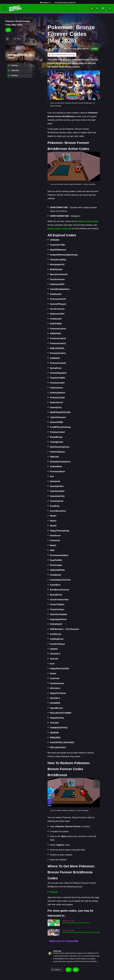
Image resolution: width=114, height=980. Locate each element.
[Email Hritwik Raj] (76, 970)
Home (50, 21)
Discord (54, 892)
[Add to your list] (7, 39)
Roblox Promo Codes (88, 221)
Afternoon (15, 70)
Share (18, 39)
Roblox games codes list (59, 229)
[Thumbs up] (8, 30)
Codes (57, 21)
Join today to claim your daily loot (65, 2)
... (98, 961)
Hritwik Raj (57, 951)
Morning (14, 65)
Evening (14, 75)
